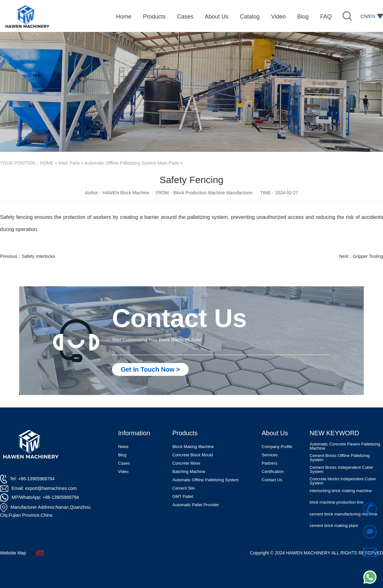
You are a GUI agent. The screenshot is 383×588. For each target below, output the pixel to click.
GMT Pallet (183, 496)
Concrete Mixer (186, 463)
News (123, 447)
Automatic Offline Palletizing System (206, 480)
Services (270, 455)
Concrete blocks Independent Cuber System (343, 482)
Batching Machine (189, 472)
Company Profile (277, 447)
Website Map (13, 553)
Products (185, 433)
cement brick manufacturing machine (343, 515)
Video (123, 472)
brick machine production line (336, 503)
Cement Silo (184, 488)
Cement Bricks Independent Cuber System (341, 470)
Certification (273, 472)
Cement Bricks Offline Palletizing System (340, 458)
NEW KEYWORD (334, 433)
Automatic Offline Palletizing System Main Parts (132, 163)
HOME (47, 163)
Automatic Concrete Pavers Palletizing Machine (345, 447)
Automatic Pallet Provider (196, 505)
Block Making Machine (193, 447)
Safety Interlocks (38, 256)
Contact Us (272, 480)
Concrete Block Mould (193, 455)
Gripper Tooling (368, 256)
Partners (270, 463)
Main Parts (69, 163)
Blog (122, 455)
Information (134, 433)
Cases (124, 463)
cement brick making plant (334, 526)
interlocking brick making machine (341, 491)
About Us (275, 433)
